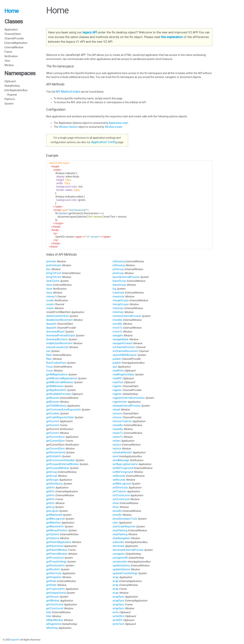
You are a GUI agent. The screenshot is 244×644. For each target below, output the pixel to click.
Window (9, 65)
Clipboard (10, 81)
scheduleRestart (122, 452)
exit (48, 351)
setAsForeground (123, 468)
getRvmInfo (53, 569)
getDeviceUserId (56, 452)
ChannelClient (13, 34)
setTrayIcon (119, 491)
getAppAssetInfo (56, 390)
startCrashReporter (124, 526)
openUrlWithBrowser (125, 355)
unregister (119, 554)
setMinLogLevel (122, 484)
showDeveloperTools (125, 519)
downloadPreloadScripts (61, 335)
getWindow (53, 601)
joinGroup (118, 269)
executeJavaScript (57, 347)
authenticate (54, 265)
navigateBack (121, 339)
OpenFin (15, 640)
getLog (50, 507)
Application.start (119, 123)
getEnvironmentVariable (60, 460)
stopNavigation (121, 538)
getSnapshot (54, 577)
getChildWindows (56, 406)
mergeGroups (121, 300)
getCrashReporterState (60, 417)
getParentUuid (55, 546)
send (115, 456)
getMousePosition (57, 530)
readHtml (118, 371)
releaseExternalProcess (127, 406)
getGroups (52, 480)
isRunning (52, 628)
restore (117, 445)
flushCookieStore (56, 363)
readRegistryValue (123, 374)
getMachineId (54, 515)
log (114, 289)
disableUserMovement (59, 320)
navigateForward (123, 343)
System (9, 104)
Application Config (104, 142)
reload (116, 410)
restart (117, 441)
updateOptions (121, 565)
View (7, 61)
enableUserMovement (59, 343)
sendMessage (121, 460)
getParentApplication (59, 542)
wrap (116, 577)
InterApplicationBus (16, 90)
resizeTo (118, 433)
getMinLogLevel (55, 519)
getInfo (50, 488)
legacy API (90, 32)
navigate (118, 335)
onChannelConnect (124, 347)
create (50, 300)
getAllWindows (55, 386)
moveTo (117, 328)
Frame (8, 52)
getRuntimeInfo (55, 565)
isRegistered (54, 624)
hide (49, 612)
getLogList (52, 511)
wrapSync (118, 597)
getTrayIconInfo (55, 589)
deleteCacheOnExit (57, 316)
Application (11, 30)
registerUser (120, 402)
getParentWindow (57, 550)
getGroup (52, 472)
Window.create (114, 127)
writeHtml (118, 616)
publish (117, 359)
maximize (118, 293)
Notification (11, 56)
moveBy (117, 320)
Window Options (69, 127)
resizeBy (118, 425)
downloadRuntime (57, 339)
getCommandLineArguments (63, 410)
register (117, 386)
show (116, 503)
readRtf (117, 378)
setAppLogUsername (125, 464)
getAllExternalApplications (62, 378)
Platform (10, 99)
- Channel (11, 95)
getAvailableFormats (58, 394)
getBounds (53, 398)
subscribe (118, 542)
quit (115, 367)
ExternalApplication (16, 43)
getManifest (53, 523)
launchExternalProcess (126, 277)
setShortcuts (120, 488)
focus (50, 367)
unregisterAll (120, 558)
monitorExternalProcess (127, 316)
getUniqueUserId (56, 593)
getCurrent (53, 421)
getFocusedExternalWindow (63, 464)
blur (48, 269)
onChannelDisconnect (125, 351)
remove (117, 413)
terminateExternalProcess (128, 550)
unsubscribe (120, 562)
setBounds (119, 476)
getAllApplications (57, 374)
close (49, 285)
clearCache (53, 281)
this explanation (172, 37)
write (116, 612)
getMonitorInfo (55, 526)
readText (118, 382)
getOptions (53, 534)
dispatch (51, 324)
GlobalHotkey (12, 86)
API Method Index (68, 92)
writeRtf (117, 620)
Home (12, 11)
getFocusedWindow (58, 468)
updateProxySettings (125, 573)
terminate (118, 546)
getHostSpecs (54, 484)
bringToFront (54, 273)
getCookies (53, 413)
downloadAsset (55, 332)
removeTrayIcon (122, 421)
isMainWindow (55, 620)
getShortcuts (54, 573)
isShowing (119, 261)
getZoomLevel (55, 604)
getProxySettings (56, 562)
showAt (117, 511)
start (115, 523)
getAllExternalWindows (60, 382)
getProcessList (55, 558)
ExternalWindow (14, 47)
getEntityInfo (54, 456)
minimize (118, 308)
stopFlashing (120, 530)
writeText (118, 624)
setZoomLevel (121, 495)
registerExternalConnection (129, 398)
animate (51, 261)
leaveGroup (119, 281)
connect (51, 296)
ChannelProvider (14, 38)
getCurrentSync (55, 437)
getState (51, 581)
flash (49, 355)
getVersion (53, 597)
